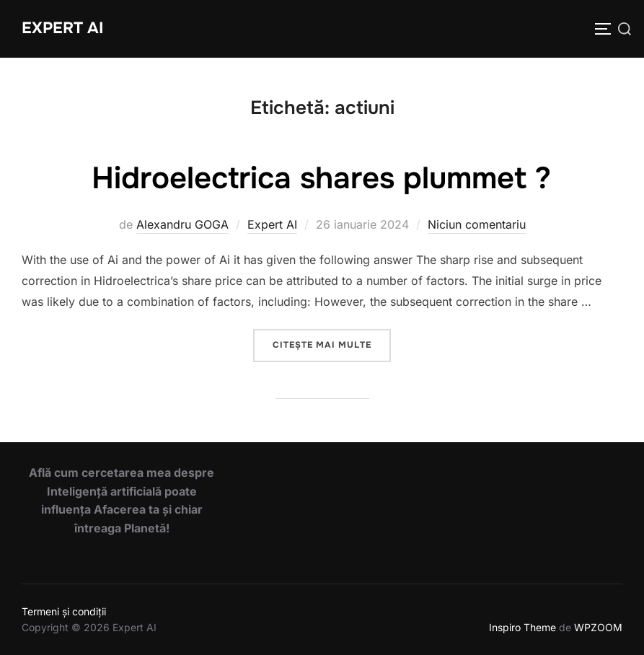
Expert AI (62, 28)
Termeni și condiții (64, 611)
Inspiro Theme (522, 627)
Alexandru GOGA (182, 224)
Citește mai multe (332, 344)
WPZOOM (598, 627)
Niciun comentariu (477, 224)
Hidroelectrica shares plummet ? (321, 178)
